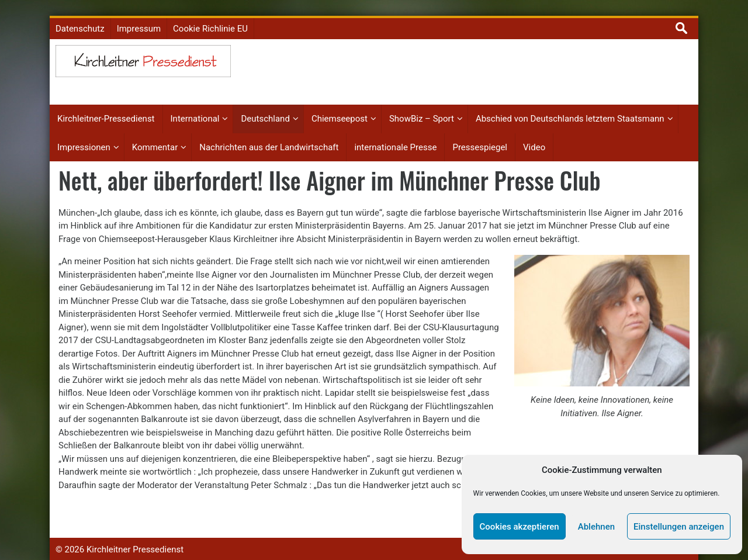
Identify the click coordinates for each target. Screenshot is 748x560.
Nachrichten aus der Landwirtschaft (269, 137)
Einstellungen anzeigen (679, 527)
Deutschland (265, 109)
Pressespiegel (480, 137)
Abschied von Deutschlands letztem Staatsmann (570, 109)
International (195, 109)
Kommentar (155, 137)
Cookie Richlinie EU (210, 19)
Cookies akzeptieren (520, 527)
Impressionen (84, 137)
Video (534, 137)
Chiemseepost (340, 109)
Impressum (139, 19)
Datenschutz (80, 19)
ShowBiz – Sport (422, 109)
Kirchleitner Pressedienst (135, 540)
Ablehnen (596, 527)
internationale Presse (395, 137)
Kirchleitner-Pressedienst (106, 109)
